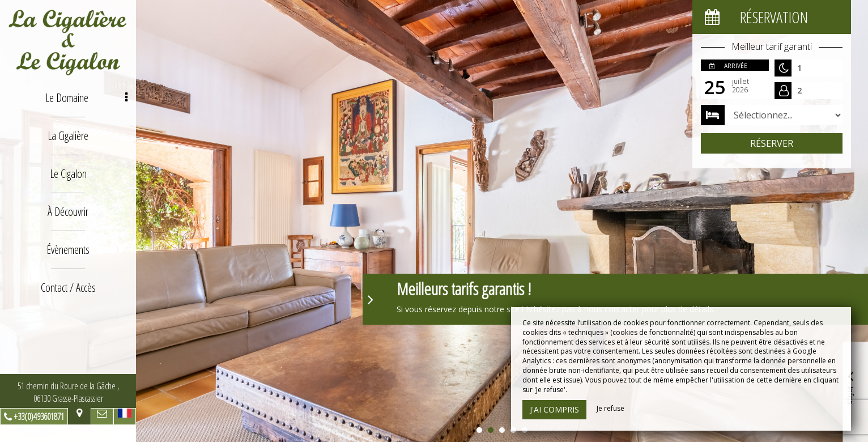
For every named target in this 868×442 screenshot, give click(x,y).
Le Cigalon (68, 174)
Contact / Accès (68, 288)
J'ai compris (554, 409)
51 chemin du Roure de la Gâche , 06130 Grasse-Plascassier (68, 392)
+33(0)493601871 (39, 416)
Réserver (772, 143)
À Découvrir (68, 212)
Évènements (68, 250)
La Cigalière (68, 136)
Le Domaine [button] (86, 98)
